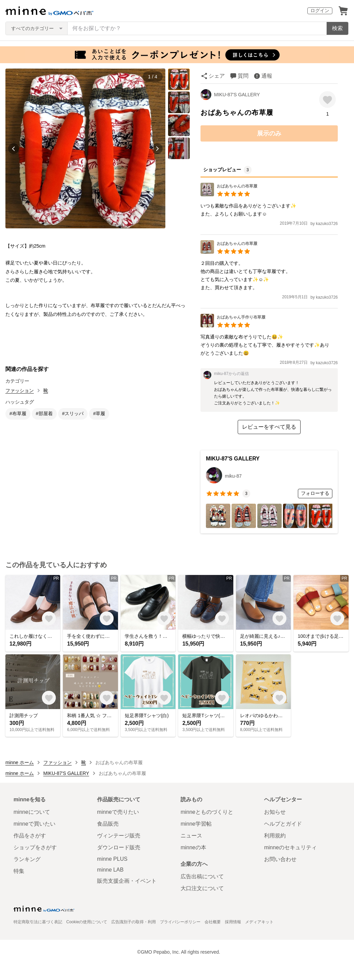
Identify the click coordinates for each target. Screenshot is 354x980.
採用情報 (233, 922)
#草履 (99, 413)
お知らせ (275, 812)
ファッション (20, 391)
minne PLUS (112, 859)
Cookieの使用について (87, 922)
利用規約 (275, 836)
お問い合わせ (280, 859)
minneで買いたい (34, 824)
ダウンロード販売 (119, 847)
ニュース (191, 836)
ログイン (320, 10)
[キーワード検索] (197, 28)
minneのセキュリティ (290, 847)
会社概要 (213, 922)
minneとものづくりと (207, 812)
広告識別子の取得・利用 (134, 922)
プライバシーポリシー (180, 922)
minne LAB (110, 870)
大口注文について (202, 888)
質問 (243, 76)
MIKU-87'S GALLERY (237, 95)
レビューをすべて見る (269, 427)
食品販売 (108, 824)
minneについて (32, 812)
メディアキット (259, 922)
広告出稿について (202, 876)
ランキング (27, 859)
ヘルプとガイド (283, 824)
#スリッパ (73, 413)
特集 (19, 871)
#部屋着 (44, 413)
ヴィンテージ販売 (119, 836)
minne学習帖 (196, 824)
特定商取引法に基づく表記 (38, 922)
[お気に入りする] (327, 99)
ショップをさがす (35, 847)
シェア (217, 76)
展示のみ (269, 133)
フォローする (315, 493)
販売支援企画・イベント (127, 881)
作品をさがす (30, 836)
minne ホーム (20, 762)
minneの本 (193, 847)
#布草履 (18, 413)
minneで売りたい (118, 812)
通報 (267, 76)
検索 (337, 28)
